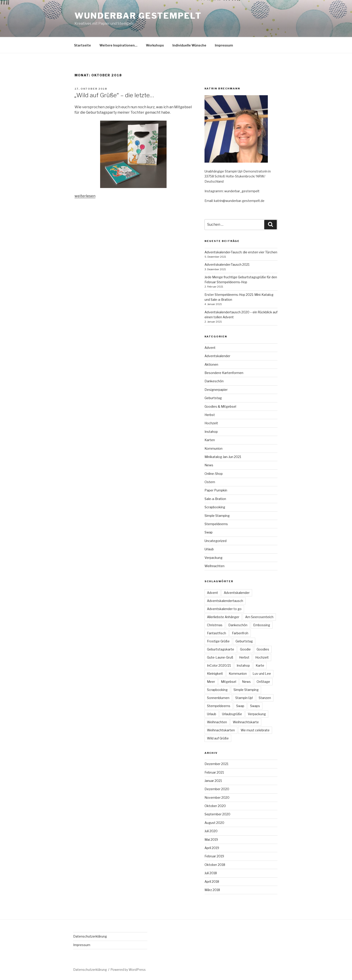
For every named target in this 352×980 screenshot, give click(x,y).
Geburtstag (213, 398)
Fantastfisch (217, 633)
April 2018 (212, 882)
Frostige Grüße (218, 641)
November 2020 (217, 797)
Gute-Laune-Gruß (220, 657)
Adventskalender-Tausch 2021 (227, 264)
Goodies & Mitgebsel (220, 406)
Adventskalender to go (224, 609)
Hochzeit (211, 423)
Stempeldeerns (216, 524)
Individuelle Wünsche (189, 45)
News (209, 465)
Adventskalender (217, 356)
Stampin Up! (244, 698)
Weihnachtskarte (246, 722)
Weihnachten (214, 566)
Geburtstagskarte (221, 649)
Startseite (82, 45)
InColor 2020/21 (219, 665)
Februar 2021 (214, 772)
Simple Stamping (217, 516)
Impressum (224, 45)
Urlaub (209, 549)
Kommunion (213, 448)
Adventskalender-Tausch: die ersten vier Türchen (241, 252)
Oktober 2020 (215, 806)
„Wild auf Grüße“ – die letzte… (114, 95)
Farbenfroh (240, 633)
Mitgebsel (229, 682)
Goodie (245, 649)
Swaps (255, 706)
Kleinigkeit (215, 674)
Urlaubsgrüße (232, 714)
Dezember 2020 (217, 789)
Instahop (211, 432)
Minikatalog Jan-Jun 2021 (223, 457)
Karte (260, 665)
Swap (209, 532)
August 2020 (214, 823)
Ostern (210, 482)
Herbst (210, 415)
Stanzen (265, 698)
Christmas (215, 625)
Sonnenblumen (218, 698)
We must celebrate (255, 730)
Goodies (263, 649)
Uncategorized (216, 541)
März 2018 (212, 890)
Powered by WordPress (128, 970)
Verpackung (213, 558)
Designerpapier (216, 390)
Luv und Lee (262, 674)
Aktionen (211, 364)
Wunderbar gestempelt (138, 16)
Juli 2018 (211, 873)
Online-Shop (214, 474)
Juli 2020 (211, 831)
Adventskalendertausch (225, 601)
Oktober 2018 (215, 865)
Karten (210, 440)
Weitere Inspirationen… (118, 45)
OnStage (263, 682)
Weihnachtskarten (221, 730)
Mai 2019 (211, 840)
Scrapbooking (215, 507)
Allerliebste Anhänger (223, 617)
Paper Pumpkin (216, 490)
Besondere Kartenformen (224, 373)
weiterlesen (85, 196)
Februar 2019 (214, 856)
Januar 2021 (213, 781)
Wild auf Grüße (218, 738)
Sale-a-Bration (215, 499)
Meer (211, 682)
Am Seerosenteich (259, 617)
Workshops (155, 45)
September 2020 (217, 814)
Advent (210, 348)
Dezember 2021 (216, 764)
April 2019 (212, 848)
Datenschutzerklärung (90, 936)
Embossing (262, 625)
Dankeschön (214, 381)
